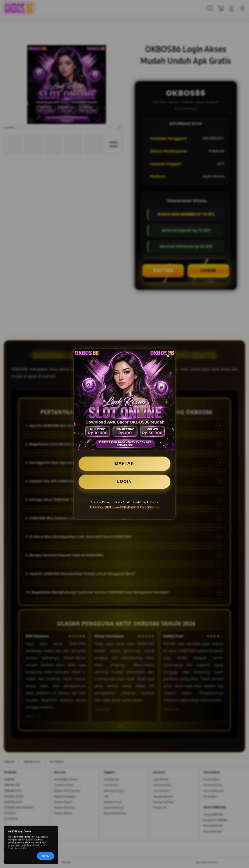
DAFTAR (124, 463)
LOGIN (125, 482)
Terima (45, 856)
